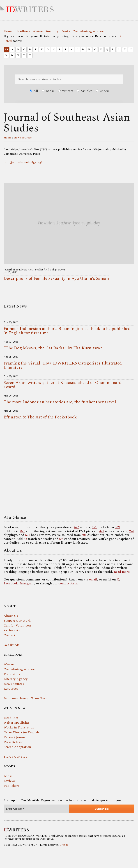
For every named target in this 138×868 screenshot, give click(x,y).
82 (25, 539)
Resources (11, 689)
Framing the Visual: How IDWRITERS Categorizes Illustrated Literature (63, 365)
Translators (12, 674)
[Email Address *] (36, 809)
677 (76, 527)
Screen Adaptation (17, 747)
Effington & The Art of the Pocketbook (40, 417)
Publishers (11, 786)
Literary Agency (16, 679)
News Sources (23, 138)
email (93, 579)
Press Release (13, 742)
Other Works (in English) (22, 732)
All (6, 49)
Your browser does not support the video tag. (69, 468)
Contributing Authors (89, 31)
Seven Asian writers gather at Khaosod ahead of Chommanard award (63, 385)
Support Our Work (17, 621)
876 (23, 531)
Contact (9, 635)
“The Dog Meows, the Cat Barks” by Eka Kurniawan (53, 348)
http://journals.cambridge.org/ (23, 162)
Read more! (122, 572)
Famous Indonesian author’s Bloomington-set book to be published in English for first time (67, 331)
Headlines (22, 31)
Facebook (11, 583)
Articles (84, 91)
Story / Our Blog (16, 757)
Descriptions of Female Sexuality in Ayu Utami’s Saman (56, 279)
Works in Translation (19, 727)
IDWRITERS (69, 8)
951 (94, 527)
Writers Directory (45, 31)
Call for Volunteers (17, 626)
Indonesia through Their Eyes (25, 698)
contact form (68, 583)
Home (8, 31)
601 (28, 535)
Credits (64, 845)
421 (102, 531)
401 (84, 535)
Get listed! (11, 645)
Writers (66, 91)
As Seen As (12, 630)
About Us (11, 616)
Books (65, 31)
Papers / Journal (15, 737)
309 (117, 527)
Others (103, 91)
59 (61, 539)
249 (132, 531)
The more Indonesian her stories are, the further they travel (60, 402)
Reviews (10, 781)
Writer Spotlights (16, 723)
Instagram (27, 583)
